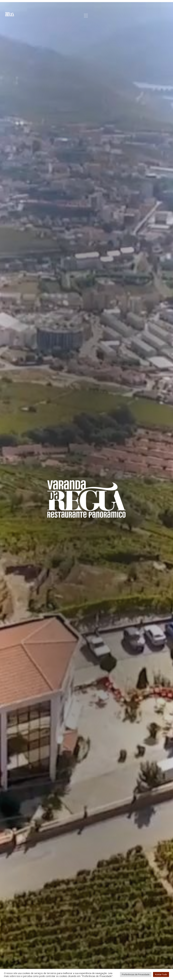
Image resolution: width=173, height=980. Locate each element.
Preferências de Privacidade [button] (136, 974)
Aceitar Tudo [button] (161, 974)
